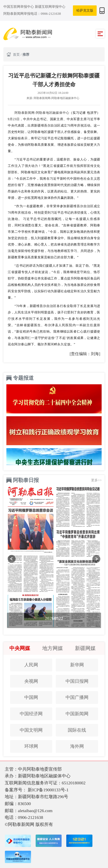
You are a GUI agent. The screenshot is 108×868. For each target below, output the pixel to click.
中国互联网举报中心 (19, 7)
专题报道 (23, 378)
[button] (12, 559)
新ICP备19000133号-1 (48, 790)
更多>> (96, 480)
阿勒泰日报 (26, 480)
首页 (17, 55)
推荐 (26, 55)
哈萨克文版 (85, 10)
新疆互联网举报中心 (50, 7)
